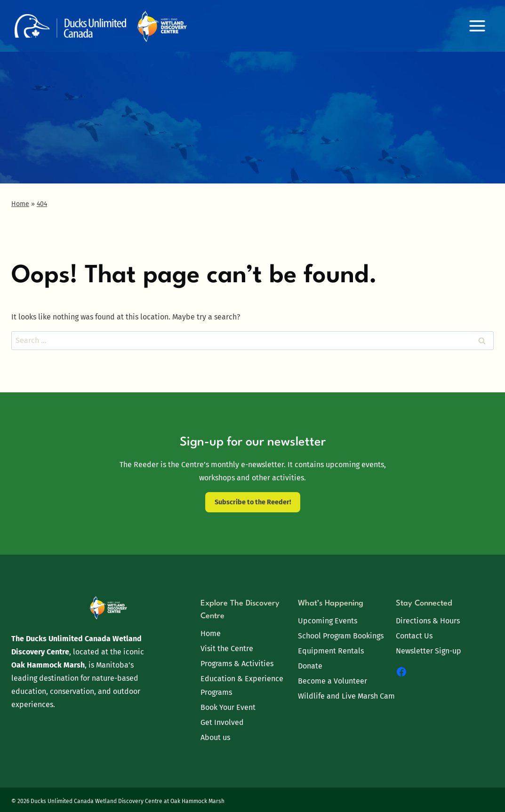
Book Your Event (228, 707)
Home (211, 633)
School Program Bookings (341, 636)
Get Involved (222, 722)
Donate (310, 666)
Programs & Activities (237, 664)
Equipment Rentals (331, 651)
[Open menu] (477, 26)
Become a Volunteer (333, 681)
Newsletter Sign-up (429, 651)
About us (215, 737)
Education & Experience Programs (242, 685)
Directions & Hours (428, 621)
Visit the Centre (227, 649)
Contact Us (414, 636)
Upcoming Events (328, 621)
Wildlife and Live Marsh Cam (346, 696)
